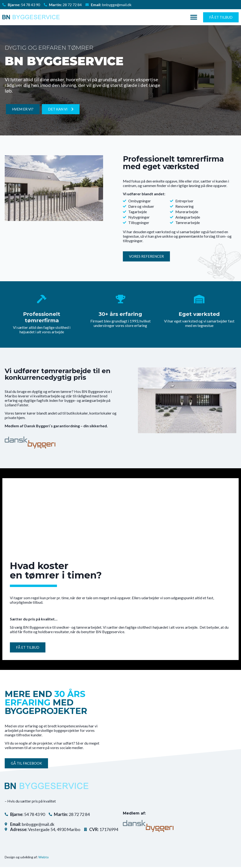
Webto (44, 858)
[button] (194, 17)
